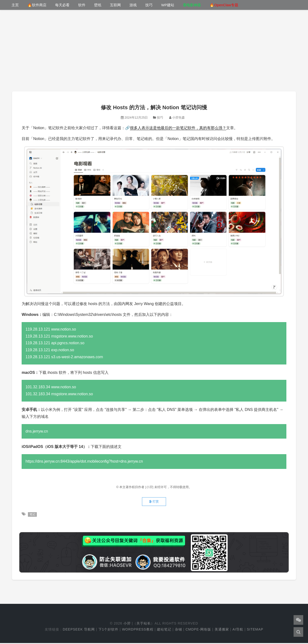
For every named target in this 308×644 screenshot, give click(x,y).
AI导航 (238, 630)
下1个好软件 (109, 630)
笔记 (32, 515)
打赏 (154, 502)
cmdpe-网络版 (198, 630)
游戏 (133, 5)
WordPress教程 (138, 630)
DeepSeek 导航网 (79, 630)
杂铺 (179, 630)
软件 (82, 5)
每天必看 (62, 5)
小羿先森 (179, 118)
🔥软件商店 (37, 5)
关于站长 (144, 624)
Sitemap (255, 630)
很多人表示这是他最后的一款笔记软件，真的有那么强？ (178, 128)
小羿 (127, 624)
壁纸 (98, 5)
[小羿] (150, 487)
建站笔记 (164, 630)
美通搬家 (222, 630)
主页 (15, 5)
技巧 (149, 5)
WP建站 (168, 5)
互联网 (115, 5)
